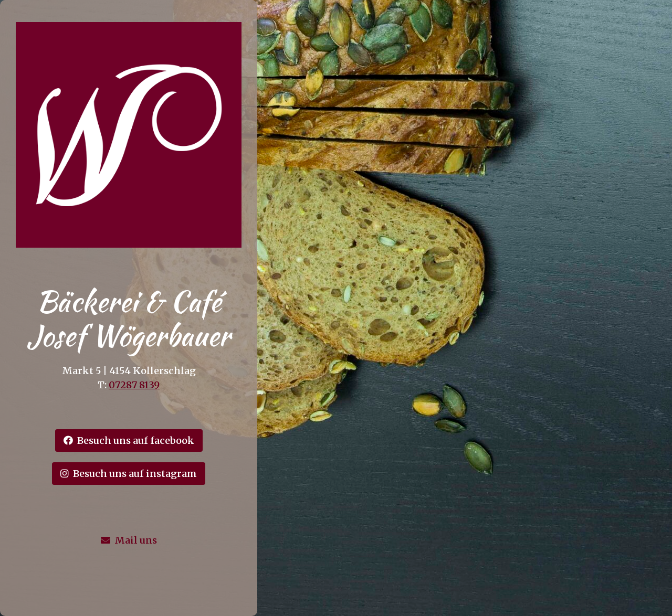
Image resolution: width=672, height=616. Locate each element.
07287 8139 (134, 385)
